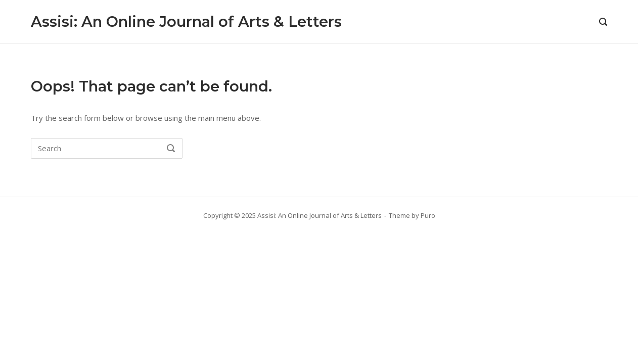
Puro (428, 215)
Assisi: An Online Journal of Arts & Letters (186, 21)
